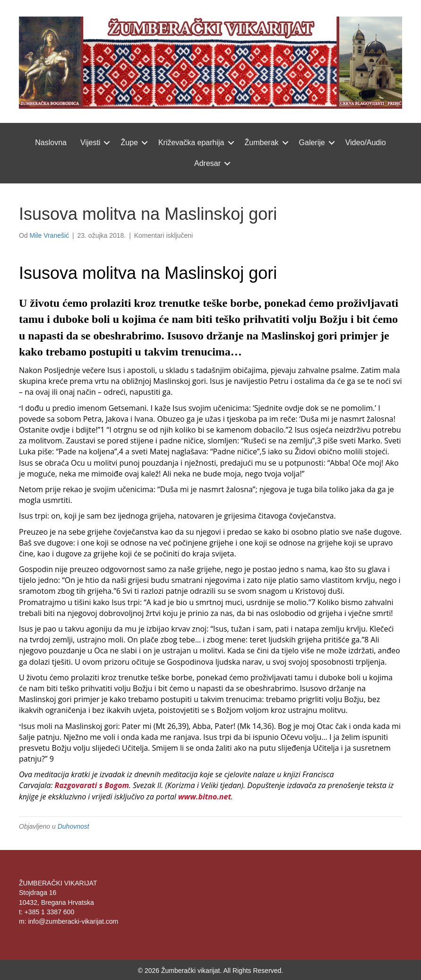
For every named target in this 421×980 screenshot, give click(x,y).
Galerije (312, 143)
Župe (129, 143)
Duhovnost (73, 826)
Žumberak (262, 143)
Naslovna (51, 143)
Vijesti (90, 143)
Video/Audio (366, 143)
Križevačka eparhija (191, 143)
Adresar (207, 163)
